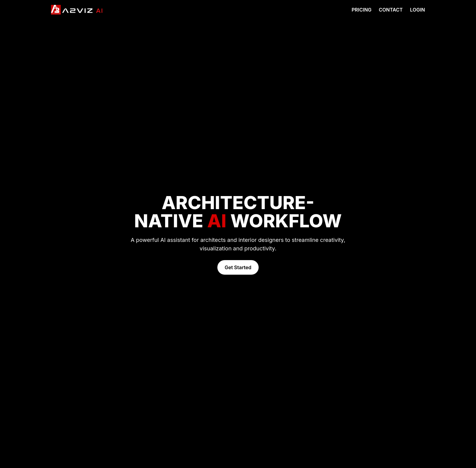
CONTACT (391, 10)
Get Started (238, 267)
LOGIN (418, 10)
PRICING (362, 10)
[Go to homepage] (77, 10)
